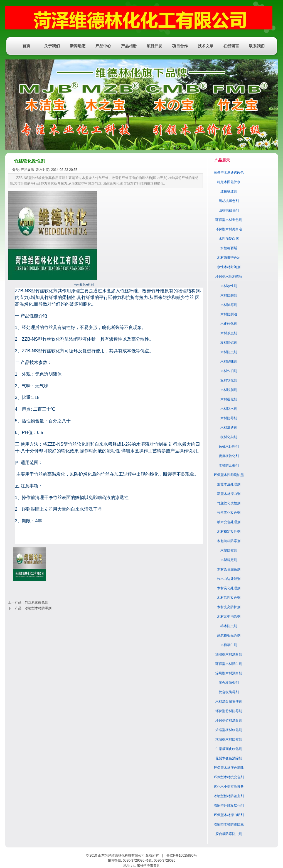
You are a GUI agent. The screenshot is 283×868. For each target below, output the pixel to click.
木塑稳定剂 (229, 560)
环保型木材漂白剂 (229, 664)
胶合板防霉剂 (229, 692)
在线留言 (231, 46)
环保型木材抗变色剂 (229, 777)
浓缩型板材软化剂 (229, 730)
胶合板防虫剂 (229, 683)
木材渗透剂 (229, 428)
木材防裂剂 (229, 295)
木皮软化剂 (229, 324)
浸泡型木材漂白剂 (229, 654)
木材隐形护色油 (229, 258)
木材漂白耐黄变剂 (229, 702)
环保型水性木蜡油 (229, 276)
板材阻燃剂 (229, 343)
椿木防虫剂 (229, 626)
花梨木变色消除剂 (229, 758)
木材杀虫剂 (229, 333)
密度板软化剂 (229, 456)
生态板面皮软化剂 (229, 749)
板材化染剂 (229, 437)
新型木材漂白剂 (229, 494)
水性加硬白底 (229, 239)
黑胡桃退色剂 (229, 201)
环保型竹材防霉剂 (229, 711)
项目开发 (154, 46)
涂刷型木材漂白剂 (229, 673)
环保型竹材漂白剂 (229, 720)
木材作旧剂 (229, 371)
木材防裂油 (229, 314)
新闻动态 (78, 46)
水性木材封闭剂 (229, 267)
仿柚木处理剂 (229, 447)
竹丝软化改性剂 (229, 503)
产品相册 (129, 46)
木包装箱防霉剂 (229, 541)
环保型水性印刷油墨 (229, 475)
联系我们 (257, 46)
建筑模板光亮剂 (229, 635)
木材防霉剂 (229, 418)
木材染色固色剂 (229, 569)
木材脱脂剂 (229, 390)
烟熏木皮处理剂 (229, 484)
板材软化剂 (229, 380)
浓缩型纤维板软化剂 (229, 805)
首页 (26, 46)
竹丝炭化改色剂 (36, 602)
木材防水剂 (229, 409)
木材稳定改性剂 (229, 532)
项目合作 (180, 46)
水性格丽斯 (229, 248)
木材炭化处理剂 (229, 588)
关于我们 (52, 46)
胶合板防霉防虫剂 (229, 834)
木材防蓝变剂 (229, 465)
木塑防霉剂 (229, 550)
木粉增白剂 (229, 645)
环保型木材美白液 (229, 229)
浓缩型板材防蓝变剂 (229, 796)
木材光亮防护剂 (229, 607)
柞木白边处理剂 (229, 579)
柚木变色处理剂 (229, 522)
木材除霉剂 (229, 305)
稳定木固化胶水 (229, 182)
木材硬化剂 (229, 399)
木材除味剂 (229, 361)
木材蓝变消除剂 (229, 617)
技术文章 (206, 46)
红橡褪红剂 (229, 191)
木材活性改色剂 (229, 598)
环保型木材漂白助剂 (229, 815)
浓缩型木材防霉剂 (38, 608)
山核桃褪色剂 (229, 210)
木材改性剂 (229, 286)
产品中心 (103, 46)
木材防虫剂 (229, 352)
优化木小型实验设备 (229, 787)
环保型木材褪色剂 (229, 220)
